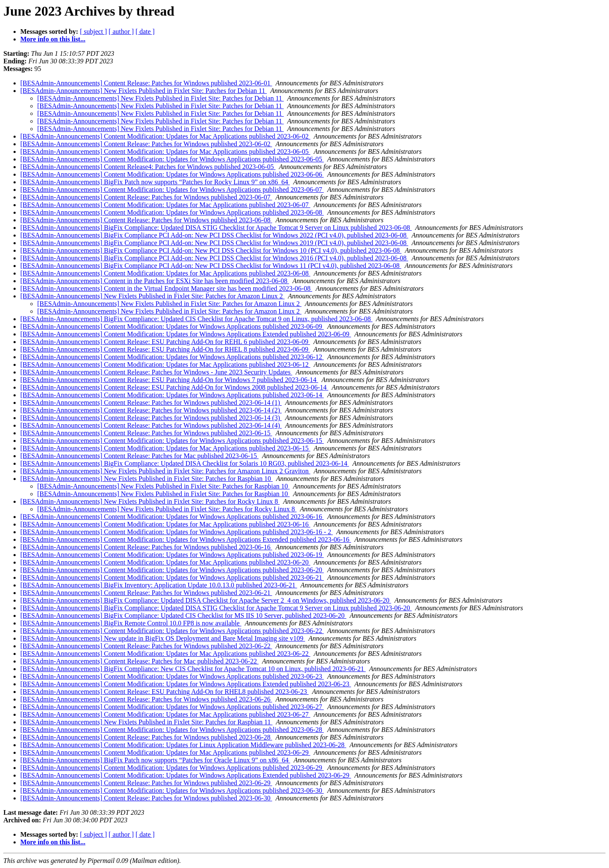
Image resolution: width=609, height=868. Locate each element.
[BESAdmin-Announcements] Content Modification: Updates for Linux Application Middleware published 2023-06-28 (183, 745)
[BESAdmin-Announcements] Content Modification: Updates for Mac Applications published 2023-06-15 (165, 448)
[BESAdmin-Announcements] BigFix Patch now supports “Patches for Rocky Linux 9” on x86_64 (155, 182)
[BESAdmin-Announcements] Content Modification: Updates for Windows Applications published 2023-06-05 (172, 159)
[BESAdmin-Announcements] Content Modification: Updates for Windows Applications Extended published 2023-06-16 (186, 539)
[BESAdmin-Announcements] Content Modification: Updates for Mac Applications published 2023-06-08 (165, 273)
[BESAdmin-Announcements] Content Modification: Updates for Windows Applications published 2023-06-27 (172, 707)
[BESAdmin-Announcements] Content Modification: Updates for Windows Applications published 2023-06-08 (172, 212)
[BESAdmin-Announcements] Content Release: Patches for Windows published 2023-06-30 (146, 798)
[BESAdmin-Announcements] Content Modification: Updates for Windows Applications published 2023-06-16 (172, 517)
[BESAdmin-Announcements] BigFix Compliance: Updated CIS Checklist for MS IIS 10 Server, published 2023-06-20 (183, 616)
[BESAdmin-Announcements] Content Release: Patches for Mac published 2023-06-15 (139, 456)
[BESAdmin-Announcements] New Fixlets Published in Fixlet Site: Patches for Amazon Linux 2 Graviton (165, 471)
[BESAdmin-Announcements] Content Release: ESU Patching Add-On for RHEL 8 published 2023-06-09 (165, 349)
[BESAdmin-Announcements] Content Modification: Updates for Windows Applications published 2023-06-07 (172, 190)
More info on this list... (53, 39)
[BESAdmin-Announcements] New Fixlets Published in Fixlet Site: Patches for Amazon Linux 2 (152, 296)
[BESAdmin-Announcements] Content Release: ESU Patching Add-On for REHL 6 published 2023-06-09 (165, 342)
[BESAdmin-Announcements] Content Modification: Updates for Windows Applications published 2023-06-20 (172, 570)
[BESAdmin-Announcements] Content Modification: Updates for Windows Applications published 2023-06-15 (172, 441)
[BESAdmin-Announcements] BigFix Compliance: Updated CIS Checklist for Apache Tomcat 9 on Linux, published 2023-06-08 (196, 319)
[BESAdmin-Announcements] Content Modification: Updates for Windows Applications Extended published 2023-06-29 (186, 775)
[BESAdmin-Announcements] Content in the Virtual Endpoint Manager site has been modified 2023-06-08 (166, 288)
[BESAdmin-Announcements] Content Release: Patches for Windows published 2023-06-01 (146, 83)
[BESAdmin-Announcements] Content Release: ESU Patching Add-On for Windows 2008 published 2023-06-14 (174, 387)
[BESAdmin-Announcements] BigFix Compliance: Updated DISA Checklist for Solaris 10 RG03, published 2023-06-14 (185, 463)
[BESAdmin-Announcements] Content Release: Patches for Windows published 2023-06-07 (146, 197)
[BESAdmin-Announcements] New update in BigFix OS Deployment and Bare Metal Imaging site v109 (163, 638)
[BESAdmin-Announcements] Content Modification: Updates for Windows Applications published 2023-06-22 (172, 631)
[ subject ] (93, 31)
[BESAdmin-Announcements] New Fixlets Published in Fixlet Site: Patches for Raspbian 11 (146, 722)
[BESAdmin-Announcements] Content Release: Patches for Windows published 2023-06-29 (146, 783)
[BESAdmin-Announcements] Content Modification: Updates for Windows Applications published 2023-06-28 (172, 730)
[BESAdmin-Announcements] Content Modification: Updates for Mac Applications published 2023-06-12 (165, 364)
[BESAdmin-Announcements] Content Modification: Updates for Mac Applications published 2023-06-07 (165, 205)
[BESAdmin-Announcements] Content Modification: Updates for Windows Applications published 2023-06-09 (172, 326)
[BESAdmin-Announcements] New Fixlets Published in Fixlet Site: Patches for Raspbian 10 (147, 479)
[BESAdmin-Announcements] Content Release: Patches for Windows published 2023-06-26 (146, 699)
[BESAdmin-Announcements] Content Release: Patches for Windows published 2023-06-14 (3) (151, 418)
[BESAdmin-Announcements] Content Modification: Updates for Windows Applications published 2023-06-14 (172, 395)
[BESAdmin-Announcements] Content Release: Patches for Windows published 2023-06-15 (146, 433)
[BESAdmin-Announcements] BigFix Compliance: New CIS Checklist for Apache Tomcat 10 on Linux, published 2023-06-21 (193, 669)
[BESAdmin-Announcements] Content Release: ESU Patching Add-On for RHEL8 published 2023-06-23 (165, 692)
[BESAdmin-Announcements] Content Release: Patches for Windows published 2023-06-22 (146, 646)
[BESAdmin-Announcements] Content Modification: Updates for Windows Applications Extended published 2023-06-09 (186, 334)
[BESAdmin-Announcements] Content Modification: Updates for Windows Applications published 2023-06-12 (172, 357)
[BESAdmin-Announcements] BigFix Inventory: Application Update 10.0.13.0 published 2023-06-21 (159, 585)
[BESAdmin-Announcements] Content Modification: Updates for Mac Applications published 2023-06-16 (165, 524)
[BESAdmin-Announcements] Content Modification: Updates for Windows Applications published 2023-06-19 (172, 555)
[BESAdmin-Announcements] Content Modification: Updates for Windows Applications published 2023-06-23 (172, 676)
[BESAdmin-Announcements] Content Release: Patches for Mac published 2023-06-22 (139, 661)
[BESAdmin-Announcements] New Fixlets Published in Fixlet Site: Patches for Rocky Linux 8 (150, 501)
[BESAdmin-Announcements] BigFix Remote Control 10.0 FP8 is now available (131, 623)
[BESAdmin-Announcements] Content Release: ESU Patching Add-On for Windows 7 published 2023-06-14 (169, 380)
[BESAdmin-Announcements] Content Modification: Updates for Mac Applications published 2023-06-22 (165, 654)
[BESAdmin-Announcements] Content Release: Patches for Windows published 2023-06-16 (146, 547)
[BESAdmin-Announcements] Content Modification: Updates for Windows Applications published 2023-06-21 (172, 577)
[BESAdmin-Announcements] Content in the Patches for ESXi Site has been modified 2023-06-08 (155, 281)
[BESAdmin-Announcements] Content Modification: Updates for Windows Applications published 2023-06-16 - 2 (177, 532)
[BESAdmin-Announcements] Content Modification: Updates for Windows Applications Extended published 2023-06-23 (186, 684)
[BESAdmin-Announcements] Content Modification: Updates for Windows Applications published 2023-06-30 (172, 790)
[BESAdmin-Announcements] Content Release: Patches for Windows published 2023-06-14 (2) (151, 410)
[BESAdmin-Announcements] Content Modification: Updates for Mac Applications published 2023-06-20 (165, 562)
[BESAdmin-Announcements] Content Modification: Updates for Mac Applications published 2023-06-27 (165, 714)
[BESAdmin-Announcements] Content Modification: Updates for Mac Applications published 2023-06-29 (165, 752)
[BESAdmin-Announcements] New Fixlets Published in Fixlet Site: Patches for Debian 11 (144, 91)
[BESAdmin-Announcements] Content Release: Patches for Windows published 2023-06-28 (146, 737)
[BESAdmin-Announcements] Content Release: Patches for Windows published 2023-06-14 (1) (151, 403)
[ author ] (121, 31)
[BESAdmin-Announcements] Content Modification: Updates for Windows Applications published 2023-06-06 (172, 174)
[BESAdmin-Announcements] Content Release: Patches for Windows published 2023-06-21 (146, 593)
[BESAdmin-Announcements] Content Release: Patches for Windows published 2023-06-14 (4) (151, 425)
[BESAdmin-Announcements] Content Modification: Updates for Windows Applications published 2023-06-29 (172, 768)
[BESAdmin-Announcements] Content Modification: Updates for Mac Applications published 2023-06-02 (165, 136)
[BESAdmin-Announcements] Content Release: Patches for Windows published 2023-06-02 (146, 144)
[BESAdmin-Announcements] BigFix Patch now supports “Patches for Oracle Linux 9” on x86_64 (155, 760)
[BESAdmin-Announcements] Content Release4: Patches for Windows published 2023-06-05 (148, 167)
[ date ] (145, 31)
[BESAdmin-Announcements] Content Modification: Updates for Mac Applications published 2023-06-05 (165, 151)
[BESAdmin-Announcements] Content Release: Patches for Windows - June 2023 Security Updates (156, 372)
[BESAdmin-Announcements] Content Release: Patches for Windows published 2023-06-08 (146, 220)
